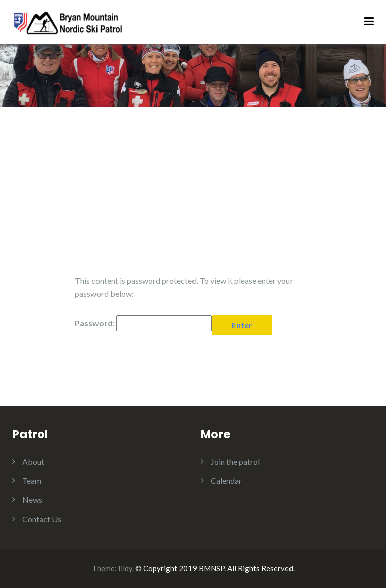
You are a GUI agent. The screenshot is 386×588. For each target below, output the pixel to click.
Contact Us (42, 519)
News (32, 500)
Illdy (125, 568)
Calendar (226, 481)
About (33, 461)
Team (32, 481)
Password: (143, 323)
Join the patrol (235, 461)
